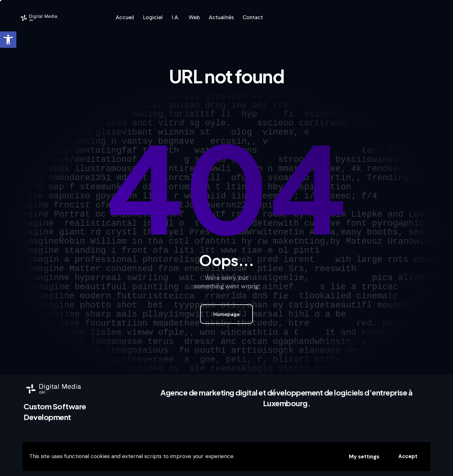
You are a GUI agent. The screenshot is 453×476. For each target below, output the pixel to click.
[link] (8, 40)
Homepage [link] (226, 314)
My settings (364, 457)
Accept (408, 456)
